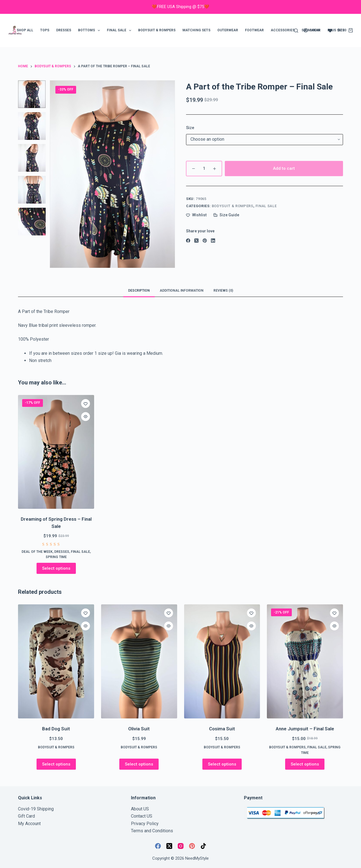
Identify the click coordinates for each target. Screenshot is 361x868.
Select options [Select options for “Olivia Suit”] (139, 764)
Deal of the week (37, 552)
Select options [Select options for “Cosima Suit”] (222, 764)
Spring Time (56, 557)
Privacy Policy (145, 824)
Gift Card (26, 816)
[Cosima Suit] (222, 661)
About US (140, 809)
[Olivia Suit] (139, 661)
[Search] (296, 31)
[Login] (312, 30)
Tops (45, 30)
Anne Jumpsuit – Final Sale (305, 729)
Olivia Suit (139, 729)
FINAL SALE (120, 30)
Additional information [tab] (182, 291)
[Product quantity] (204, 169)
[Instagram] (181, 846)
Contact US (142, 816)
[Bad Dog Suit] (56, 661)
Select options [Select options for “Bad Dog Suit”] (56, 764)
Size (190, 128)
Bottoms (90, 30)
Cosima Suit (222, 729)
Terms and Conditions (152, 831)
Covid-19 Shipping (36, 809)
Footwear (254, 30)
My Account (29, 824)
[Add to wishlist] (196, 215)
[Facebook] (188, 241)
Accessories (283, 30)
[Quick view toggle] (86, 417)
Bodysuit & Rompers (157, 30)
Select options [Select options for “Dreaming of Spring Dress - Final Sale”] (56, 568)
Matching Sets (196, 30)
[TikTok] (203, 846)
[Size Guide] (226, 215)
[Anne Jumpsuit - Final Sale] (305, 661)
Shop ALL (25, 30)
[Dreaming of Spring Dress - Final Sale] (56, 452)
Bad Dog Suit (56, 729)
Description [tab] (139, 291)
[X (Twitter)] (196, 241)
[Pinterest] (205, 241)
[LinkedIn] (213, 241)
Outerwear (228, 30)
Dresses (64, 30)
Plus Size (336, 30)
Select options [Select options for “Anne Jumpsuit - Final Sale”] (305, 764)
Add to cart (284, 168)
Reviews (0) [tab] (223, 291)
